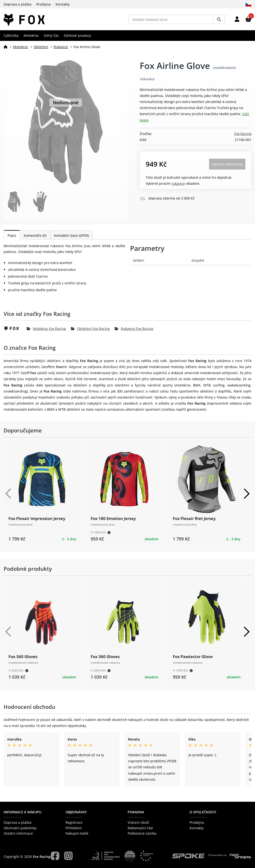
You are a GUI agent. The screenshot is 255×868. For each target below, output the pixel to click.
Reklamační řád (140, 828)
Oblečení (41, 47)
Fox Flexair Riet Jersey (194, 518)
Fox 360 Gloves (23, 657)
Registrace (74, 822)
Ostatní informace (18, 833)
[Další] (247, 494)
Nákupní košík (77, 833)
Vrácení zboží (138, 822)
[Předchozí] (8, 494)
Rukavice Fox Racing (134, 329)
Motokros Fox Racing (46, 329)
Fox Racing (243, 134)
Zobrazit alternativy (227, 164)
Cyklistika (11, 35)
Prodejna (44, 4)
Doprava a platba (18, 4)
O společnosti (203, 812)
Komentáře (35, 235)
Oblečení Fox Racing (90, 329)
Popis (12, 235)
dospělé (198, 260)
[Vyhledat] (219, 19)
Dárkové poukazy (77, 35)
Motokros (31, 35)
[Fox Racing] (15, 328)
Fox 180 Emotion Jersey (113, 518)
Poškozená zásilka (142, 833)
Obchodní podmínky (20, 828)
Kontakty (63, 4)
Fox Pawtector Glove (193, 657)
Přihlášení (74, 828)
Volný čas (51, 35)
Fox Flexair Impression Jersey (37, 518)
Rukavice (61, 47)
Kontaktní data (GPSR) (71, 235)
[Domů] (6, 47)
